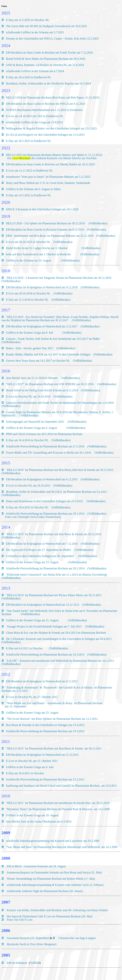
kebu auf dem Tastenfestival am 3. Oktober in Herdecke (39, 254)
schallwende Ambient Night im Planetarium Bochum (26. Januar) (45, 891)
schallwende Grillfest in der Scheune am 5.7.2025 (35, 32)
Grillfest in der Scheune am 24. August (29, 260)
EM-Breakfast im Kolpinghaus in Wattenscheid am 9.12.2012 (42, 681)
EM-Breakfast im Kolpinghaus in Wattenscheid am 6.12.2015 (42, 479)
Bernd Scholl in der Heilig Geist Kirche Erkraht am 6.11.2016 (42, 390)
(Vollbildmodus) (98, 223)
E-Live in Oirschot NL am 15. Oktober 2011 (32, 761)
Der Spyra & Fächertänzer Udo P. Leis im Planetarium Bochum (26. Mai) (49, 916)
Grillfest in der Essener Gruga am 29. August (32, 815)
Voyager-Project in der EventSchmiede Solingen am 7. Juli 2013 (44, 626)
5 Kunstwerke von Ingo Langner (77, 938)
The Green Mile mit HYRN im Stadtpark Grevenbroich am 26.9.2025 (47, 26)
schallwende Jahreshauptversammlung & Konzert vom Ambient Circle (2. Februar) (55, 885)
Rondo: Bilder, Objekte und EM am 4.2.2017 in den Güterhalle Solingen (48, 354)
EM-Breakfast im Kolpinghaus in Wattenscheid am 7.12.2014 (42, 544)
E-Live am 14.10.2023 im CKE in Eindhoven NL (35, 116)
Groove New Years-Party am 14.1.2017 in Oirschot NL (38, 361)
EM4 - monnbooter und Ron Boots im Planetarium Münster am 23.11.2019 (50, 236)
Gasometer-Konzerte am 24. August (45, 866)
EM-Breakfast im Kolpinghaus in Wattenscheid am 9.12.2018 (42, 287)
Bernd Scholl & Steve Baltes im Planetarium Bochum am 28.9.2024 (46, 59)
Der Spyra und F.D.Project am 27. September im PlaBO (38, 550)
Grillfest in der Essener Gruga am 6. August (31, 428)
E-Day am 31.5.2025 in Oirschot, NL (28, 20)
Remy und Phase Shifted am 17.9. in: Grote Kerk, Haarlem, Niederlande (48, 183)
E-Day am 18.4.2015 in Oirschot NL (27, 507)
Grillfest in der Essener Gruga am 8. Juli (30, 333)
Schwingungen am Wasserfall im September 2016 (35, 422)
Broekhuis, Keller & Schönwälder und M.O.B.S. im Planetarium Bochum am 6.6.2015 (56, 492)
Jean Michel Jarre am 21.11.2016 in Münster (32, 378)
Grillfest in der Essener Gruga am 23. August (32, 562)
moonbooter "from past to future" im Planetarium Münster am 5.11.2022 (48, 177)
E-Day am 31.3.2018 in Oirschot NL (27, 300)
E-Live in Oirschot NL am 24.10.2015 (28, 486)
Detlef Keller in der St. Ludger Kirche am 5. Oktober (39, 248)
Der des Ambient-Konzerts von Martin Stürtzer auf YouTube (52, 158)
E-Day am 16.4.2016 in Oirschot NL (27, 440)
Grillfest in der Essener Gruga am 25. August (32, 713)
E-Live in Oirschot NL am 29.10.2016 (28, 396)
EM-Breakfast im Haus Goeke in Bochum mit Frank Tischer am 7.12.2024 (49, 53)
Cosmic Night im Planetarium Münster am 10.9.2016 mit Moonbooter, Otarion (52, 412)
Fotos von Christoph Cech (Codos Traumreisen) (33, 517)
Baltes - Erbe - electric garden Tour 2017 (30, 348)
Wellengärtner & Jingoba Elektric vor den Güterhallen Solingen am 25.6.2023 (52, 128)
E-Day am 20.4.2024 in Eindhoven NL (29, 77)
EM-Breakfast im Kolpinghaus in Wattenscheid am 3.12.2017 (42, 326)
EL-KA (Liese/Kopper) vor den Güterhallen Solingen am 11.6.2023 (46, 135)
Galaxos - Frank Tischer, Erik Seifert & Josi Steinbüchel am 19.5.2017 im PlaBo (53, 339)
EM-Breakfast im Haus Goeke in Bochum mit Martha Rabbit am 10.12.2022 (51, 164)
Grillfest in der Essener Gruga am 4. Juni (30, 767)
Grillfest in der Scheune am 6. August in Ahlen (33, 189)
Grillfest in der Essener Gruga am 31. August (32, 620)
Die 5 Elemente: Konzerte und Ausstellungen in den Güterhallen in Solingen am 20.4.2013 (59, 639)
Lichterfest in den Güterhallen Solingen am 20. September (40, 556)
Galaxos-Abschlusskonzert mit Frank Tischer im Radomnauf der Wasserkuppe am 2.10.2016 (60, 403)
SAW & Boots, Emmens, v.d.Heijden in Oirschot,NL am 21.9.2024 (45, 65)
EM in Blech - (15, 866)
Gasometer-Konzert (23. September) (28, 938)
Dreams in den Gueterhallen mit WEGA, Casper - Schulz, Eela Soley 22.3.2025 (52, 39)
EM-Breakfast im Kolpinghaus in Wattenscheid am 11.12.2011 (42, 755)
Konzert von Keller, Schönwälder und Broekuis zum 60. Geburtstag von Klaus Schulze (57, 910)
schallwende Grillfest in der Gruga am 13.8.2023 (35, 122)
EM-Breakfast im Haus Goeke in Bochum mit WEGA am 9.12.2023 (46, 104)
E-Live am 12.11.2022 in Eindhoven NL (29, 171)
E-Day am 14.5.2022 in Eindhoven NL (29, 195)
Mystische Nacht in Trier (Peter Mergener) (31, 944)
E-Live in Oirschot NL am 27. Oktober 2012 (32, 697)
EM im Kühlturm (17, 963)
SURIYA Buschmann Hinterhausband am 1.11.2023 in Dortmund (44, 110)
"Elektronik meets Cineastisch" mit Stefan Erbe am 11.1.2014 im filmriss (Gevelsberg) (56, 575)
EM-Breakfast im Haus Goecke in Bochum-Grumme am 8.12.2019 (45, 230)
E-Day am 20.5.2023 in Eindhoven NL (29, 141)
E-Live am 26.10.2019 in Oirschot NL (28, 242)
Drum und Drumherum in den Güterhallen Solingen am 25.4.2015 (44, 501)
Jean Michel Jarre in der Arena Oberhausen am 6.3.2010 (39, 821)
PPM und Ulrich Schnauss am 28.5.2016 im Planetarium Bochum (44, 434)
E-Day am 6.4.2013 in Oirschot (24, 648)
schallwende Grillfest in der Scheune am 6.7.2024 (35, 71)
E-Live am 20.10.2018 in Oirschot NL (28, 293)
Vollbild (35, 963)
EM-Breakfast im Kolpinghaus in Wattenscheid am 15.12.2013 (43, 605)
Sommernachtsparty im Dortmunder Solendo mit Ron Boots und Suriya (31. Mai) (54, 872)
